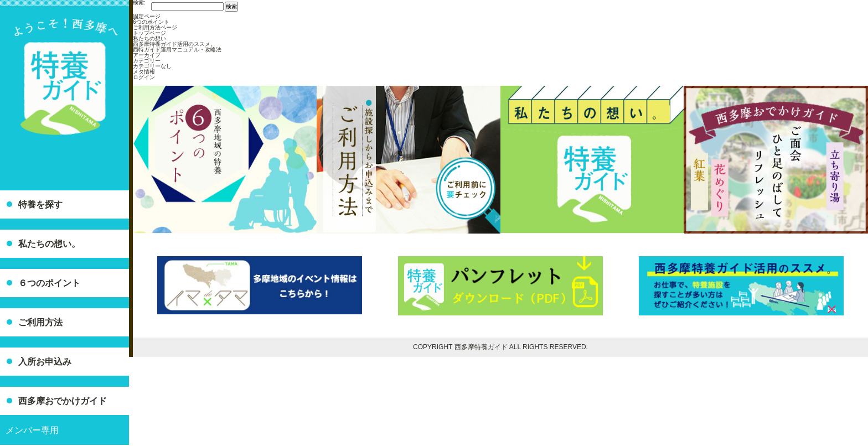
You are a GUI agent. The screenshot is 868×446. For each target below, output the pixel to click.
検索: (139, 3)
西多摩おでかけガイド (63, 401)
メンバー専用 (32, 430)
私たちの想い (149, 38)
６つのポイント (49, 283)
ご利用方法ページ (155, 27)
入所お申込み (45, 362)
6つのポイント (151, 22)
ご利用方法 (40, 322)
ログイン (144, 77)
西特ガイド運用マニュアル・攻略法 (177, 50)
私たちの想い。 (49, 244)
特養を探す (40, 204)
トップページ (149, 33)
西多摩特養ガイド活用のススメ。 (174, 44)
